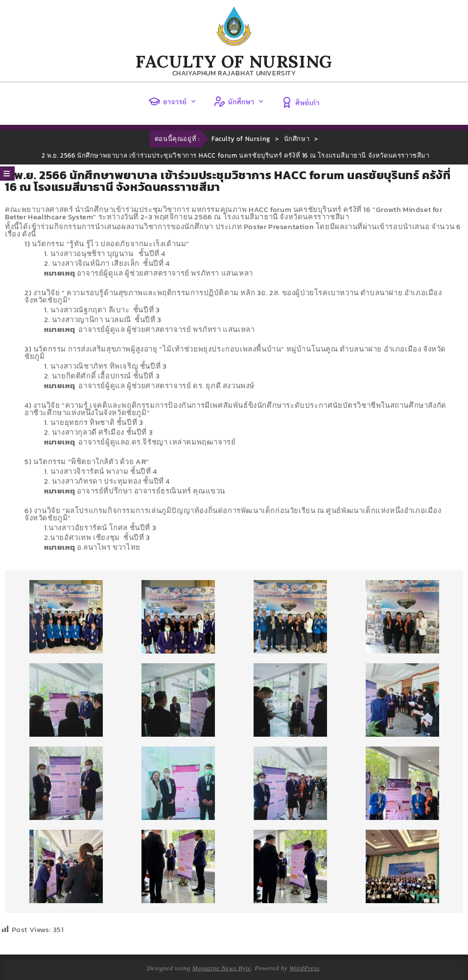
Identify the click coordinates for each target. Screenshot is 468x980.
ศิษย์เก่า (300, 102)
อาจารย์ (172, 101)
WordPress (304, 968)
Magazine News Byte (222, 968)
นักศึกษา (239, 101)
